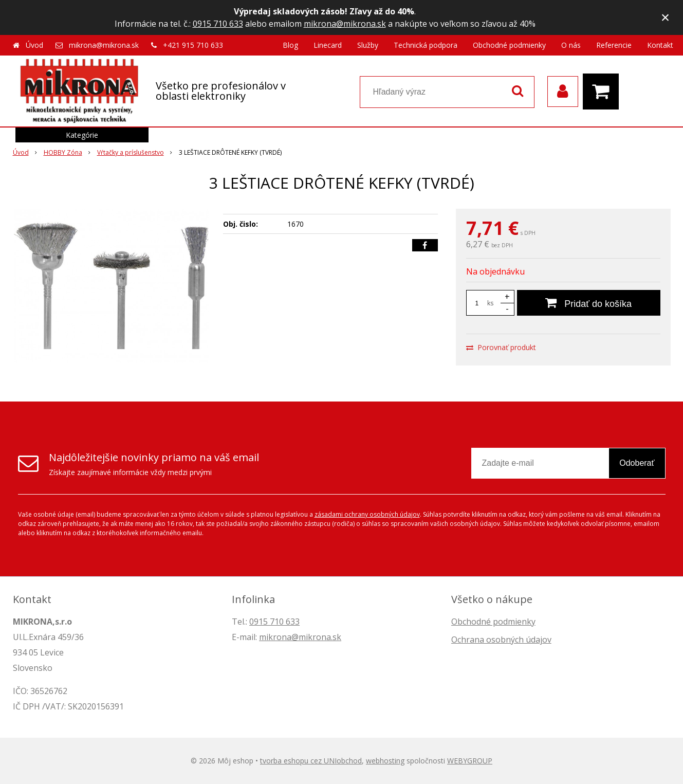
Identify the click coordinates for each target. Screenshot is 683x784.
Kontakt (660, 45)
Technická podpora (426, 45)
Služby (368, 45)
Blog (290, 45)
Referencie (614, 45)
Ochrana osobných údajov (501, 640)
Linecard (328, 45)
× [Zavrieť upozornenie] (666, 17)
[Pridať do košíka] (589, 303)
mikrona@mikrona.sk (345, 24)
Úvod (34, 45)
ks (490, 303)
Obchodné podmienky (509, 45)
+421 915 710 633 (193, 45)
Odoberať (637, 463)
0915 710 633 (218, 24)
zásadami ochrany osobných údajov (367, 514)
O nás (571, 45)
